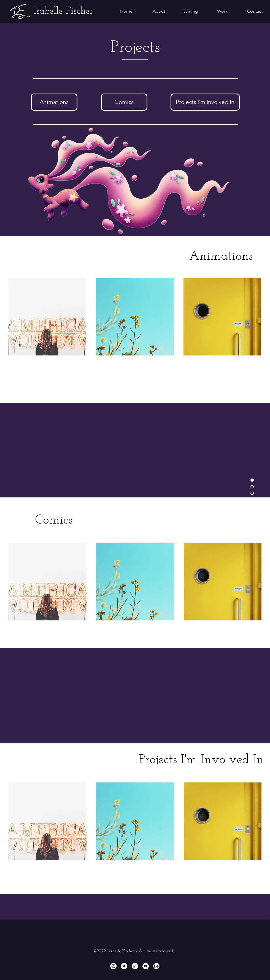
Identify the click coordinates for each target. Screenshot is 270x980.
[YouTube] (146, 966)
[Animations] (54, 102)
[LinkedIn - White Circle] (135, 966)
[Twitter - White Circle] (124, 966)
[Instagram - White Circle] (113, 966)
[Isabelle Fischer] (64, 11)
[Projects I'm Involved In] (205, 102)
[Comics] (124, 102)
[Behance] (156, 966)
